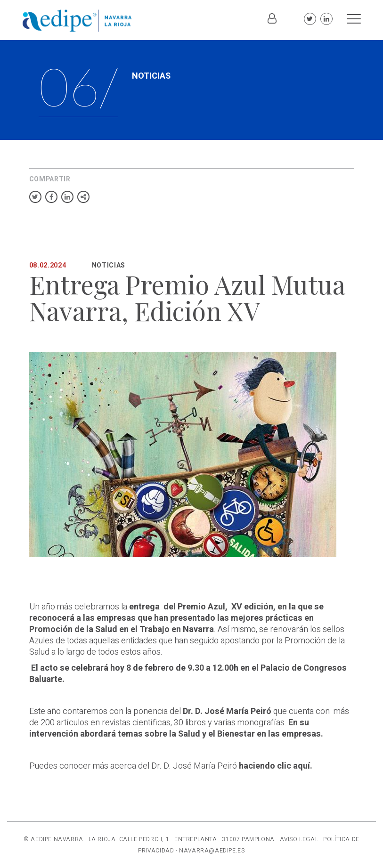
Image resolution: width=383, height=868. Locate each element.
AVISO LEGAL (299, 839)
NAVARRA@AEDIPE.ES (212, 851)
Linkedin (326, 19)
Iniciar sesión (272, 24)
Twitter (310, 19)
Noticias (109, 265)
